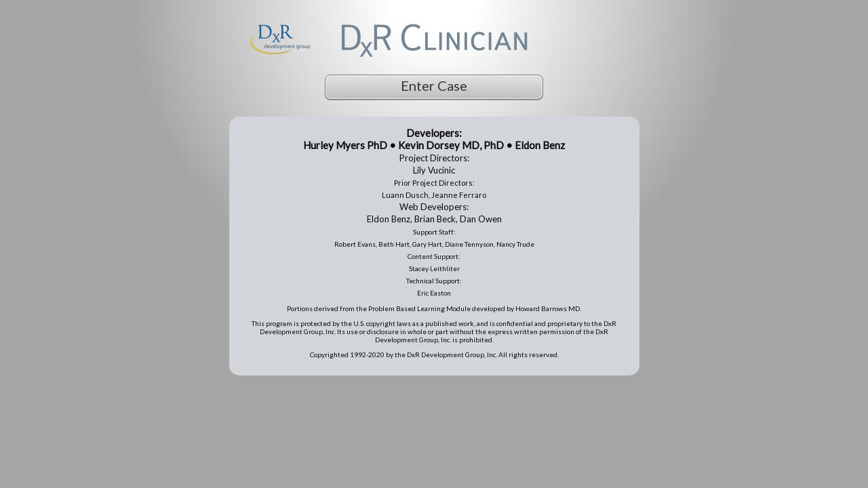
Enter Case (434, 85)
